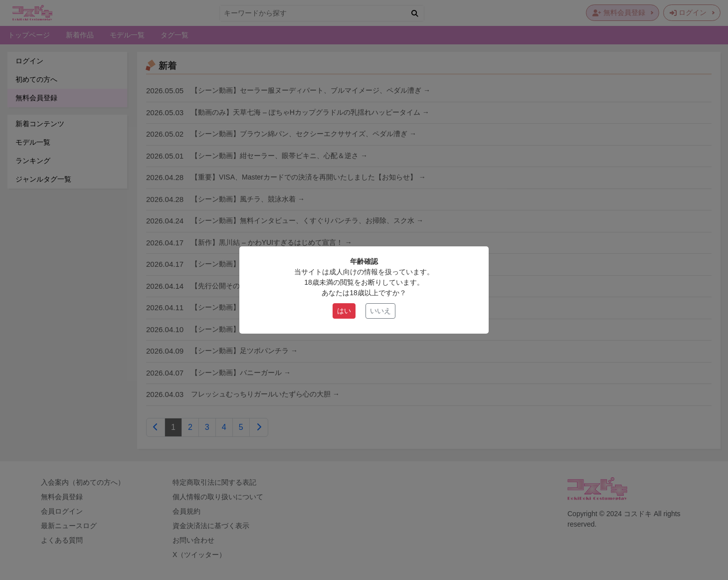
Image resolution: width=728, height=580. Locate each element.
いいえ (380, 311)
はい (344, 311)
